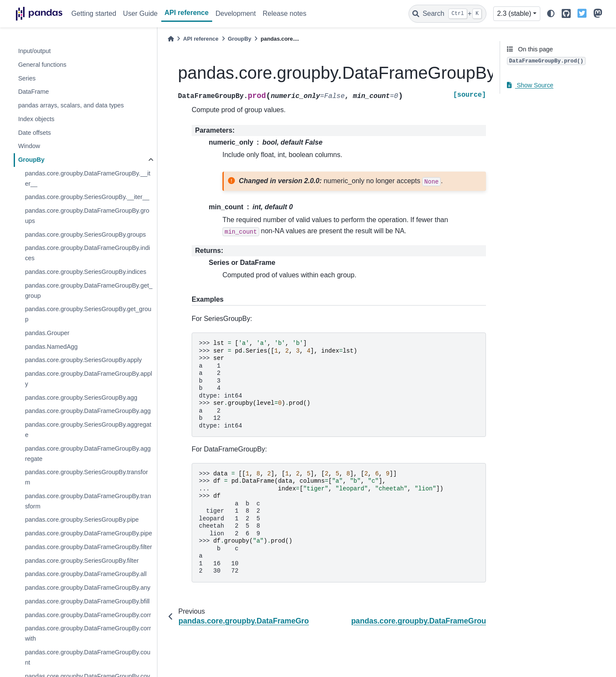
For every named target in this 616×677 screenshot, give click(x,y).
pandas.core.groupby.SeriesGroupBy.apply (83, 360)
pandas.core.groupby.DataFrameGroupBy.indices (87, 253)
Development (236, 13)
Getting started (94, 13)
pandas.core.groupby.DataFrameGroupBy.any (87, 588)
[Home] (171, 39)
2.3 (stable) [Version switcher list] (514, 13)
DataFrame (33, 92)
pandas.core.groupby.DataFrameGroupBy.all (86, 574)
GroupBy (31, 160)
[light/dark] (551, 14)
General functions (42, 65)
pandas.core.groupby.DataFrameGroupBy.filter (88, 547)
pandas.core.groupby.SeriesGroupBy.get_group (88, 314)
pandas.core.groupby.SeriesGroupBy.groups (85, 235)
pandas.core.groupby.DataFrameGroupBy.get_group (89, 291)
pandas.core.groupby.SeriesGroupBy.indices (85, 272)
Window (29, 146)
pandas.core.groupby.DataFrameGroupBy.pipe (88, 533)
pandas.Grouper (47, 333)
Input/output (34, 51)
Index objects (36, 119)
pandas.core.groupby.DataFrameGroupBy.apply (88, 379)
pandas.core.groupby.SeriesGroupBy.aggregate (88, 430)
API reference (187, 13)
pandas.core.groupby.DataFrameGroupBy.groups (87, 216)
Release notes (284, 13)
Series (27, 78)
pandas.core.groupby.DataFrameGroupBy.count (87, 657)
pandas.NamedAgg (51, 347)
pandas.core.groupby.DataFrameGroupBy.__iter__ (87, 178)
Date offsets (34, 133)
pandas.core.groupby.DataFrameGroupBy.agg (88, 411)
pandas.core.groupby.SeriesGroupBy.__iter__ (87, 197)
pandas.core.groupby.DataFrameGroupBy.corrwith (88, 633)
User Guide (141, 13)
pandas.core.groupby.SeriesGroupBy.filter (82, 561)
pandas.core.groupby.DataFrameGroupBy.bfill (87, 601)
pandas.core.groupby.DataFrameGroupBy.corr (88, 615)
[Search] (447, 14)
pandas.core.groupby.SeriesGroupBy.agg (81, 398)
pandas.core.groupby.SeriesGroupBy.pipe (82, 520)
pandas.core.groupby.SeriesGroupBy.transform (86, 477)
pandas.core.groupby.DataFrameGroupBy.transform (88, 501)
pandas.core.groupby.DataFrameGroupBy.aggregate (88, 454)
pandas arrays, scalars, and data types (71, 105)
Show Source (530, 85)
